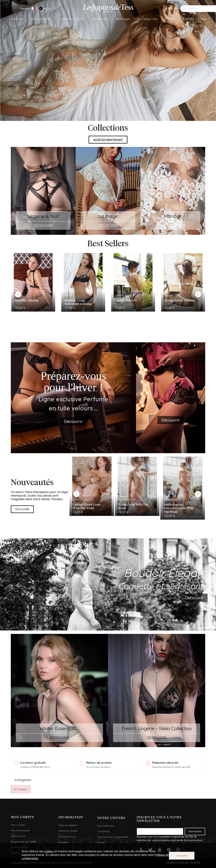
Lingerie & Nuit (43, 216)
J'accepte (182, 856)
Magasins (64, 842)
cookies (49, 851)
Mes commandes (20, 830)
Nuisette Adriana (27, 301)
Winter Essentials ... (59, 728)
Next (198, 294)
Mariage (173, 216)
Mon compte (18, 825)
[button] (108, 140)
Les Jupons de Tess (82, 500)
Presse (101, 842)
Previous (18, 294)
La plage (108, 216)
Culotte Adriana (126, 301)
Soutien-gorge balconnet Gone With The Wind (179, 508)
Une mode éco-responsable (113, 837)
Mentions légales (68, 825)
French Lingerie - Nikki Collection (157, 728)
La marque (104, 831)
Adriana (69, 295)
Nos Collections (106, 826)
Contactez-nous (67, 837)
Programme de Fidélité (24, 842)
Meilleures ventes (68, 831)
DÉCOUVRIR (43, 225)
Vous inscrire (18, 836)
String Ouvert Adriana (180, 301)
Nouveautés (32, 483)
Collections (108, 128)
